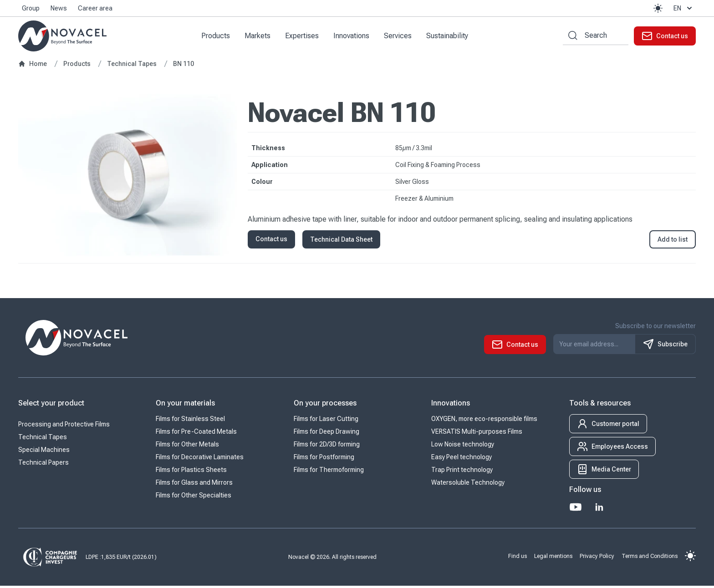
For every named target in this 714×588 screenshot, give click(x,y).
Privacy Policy (597, 558)
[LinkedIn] (599, 509)
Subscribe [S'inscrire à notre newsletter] (665, 346)
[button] (658, 8)
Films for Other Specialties (194, 497)
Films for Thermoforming (329, 472)
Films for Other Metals (187, 446)
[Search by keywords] (570, 37)
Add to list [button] (673, 242)
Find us (518, 558)
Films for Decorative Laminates (200, 459)
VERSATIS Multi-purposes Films (477, 434)
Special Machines (44, 452)
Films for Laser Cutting (326, 421)
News (59, 8)
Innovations (354, 37)
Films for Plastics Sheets (191, 472)
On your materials (185, 405)
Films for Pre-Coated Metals (196, 434)
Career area (95, 8)
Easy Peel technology (462, 459)
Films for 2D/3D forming (327, 446)
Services (401, 37)
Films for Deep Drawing (326, 434)
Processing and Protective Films (64, 426)
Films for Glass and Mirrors (194, 485)
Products (219, 37)
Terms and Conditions (650, 558)
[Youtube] (576, 509)
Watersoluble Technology (468, 485)
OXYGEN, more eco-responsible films (484, 421)
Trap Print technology (462, 472)
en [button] (684, 8)
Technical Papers (43, 465)
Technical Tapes (43, 439)
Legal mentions (553, 558)
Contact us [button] (271, 241)
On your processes (325, 405)
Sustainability (450, 37)
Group (31, 8)
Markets (261, 37)
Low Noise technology (463, 446)
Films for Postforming (324, 459)
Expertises (305, 37)
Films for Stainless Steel (190, 421)
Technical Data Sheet (341, 242)
